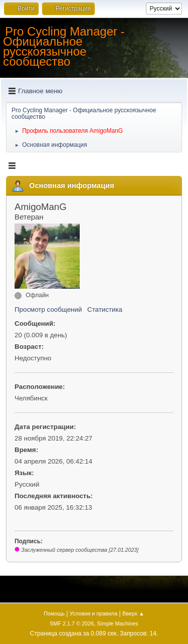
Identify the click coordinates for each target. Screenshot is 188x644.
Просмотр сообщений (48, 309)
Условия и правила (93, 613)
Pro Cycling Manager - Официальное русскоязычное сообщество (64, 46)
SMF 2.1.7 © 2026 (72, 623)
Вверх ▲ (133, 613)
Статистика (105, 309)
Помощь (54, 613)
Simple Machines (118, 623)
